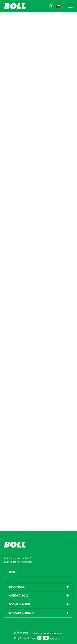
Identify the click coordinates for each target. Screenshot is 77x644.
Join (12, 572)
